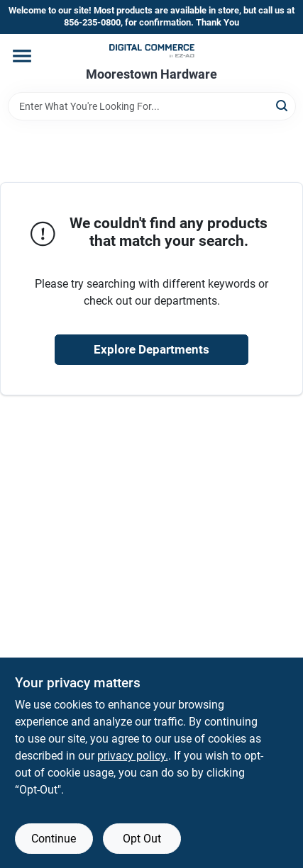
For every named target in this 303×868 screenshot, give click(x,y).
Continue (54, 839)
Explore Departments (151, 349)
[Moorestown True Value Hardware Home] (152, 51)
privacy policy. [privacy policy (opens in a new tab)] (133, 756)
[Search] (283, 105)
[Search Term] (152, 106)
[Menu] (22, 56)
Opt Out (142, 839)
